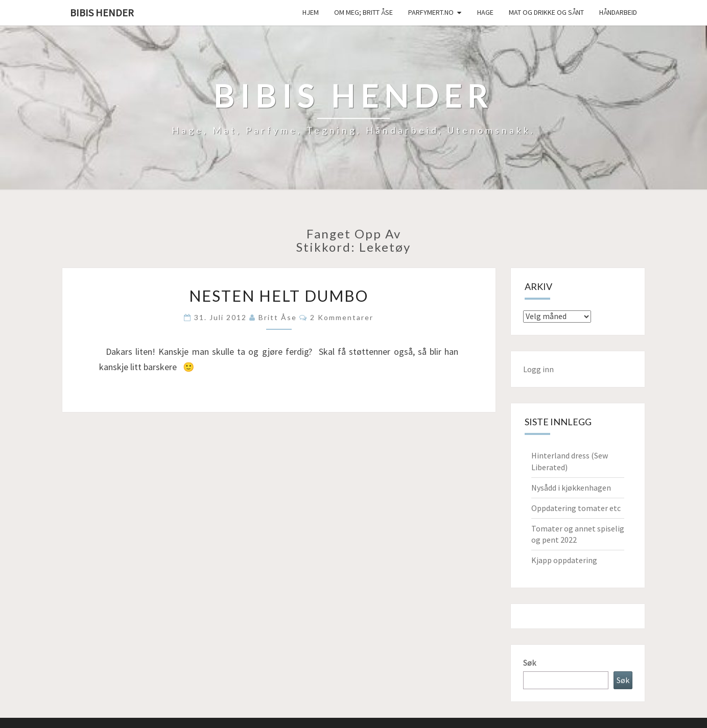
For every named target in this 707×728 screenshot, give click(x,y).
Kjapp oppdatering (564, 560)
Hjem (311, 12)
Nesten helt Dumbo (279, 296)
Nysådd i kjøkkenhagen (571, 488)
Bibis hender (102, 13)
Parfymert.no (431, 12)
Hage (485, 12)
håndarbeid (618, 12)
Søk (529, 663)
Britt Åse (278, 317)
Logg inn (538, 369)
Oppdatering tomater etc (576, 508)
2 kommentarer (342, 317)
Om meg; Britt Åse (363, 12)
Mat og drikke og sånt (546, 12)
